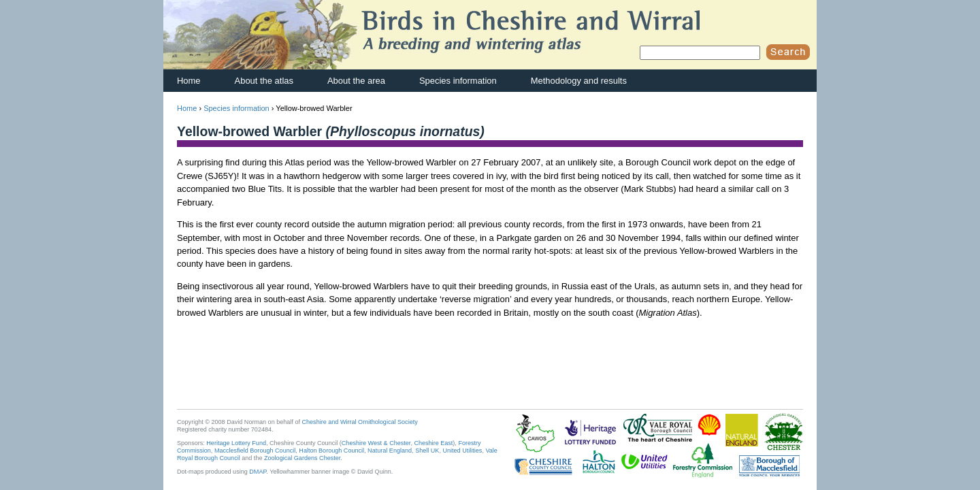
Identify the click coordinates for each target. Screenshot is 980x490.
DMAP (258, 472)
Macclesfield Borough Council (255, 451)
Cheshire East (433, 443)
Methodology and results (579, 81)
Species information (458, 81)
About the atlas (264, 81)
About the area (356, 81)
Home (189, 81)
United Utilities (462, 451)
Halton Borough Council (331, 451)
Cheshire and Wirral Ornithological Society (360, 422)
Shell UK (427, 451)
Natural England (390, 451)
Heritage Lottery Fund (236, 443)
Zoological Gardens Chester (302, 458)
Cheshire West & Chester (376, 443)
